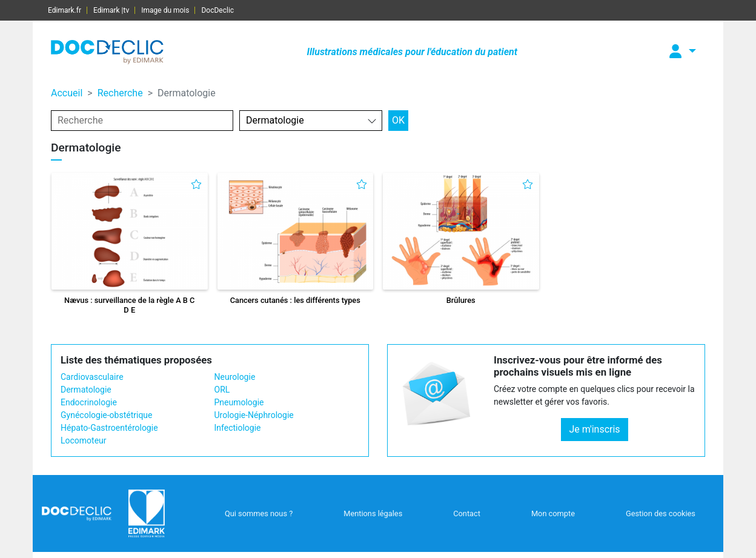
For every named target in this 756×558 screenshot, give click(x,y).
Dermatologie (86, 390)
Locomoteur (84, 440)
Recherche (120, 93)
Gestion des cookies (661, 513)
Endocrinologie (89, 402)
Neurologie (235, 377)
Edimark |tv (111, 10)
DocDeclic (217, 10)
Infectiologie (238, 428)
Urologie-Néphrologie (254, 415)
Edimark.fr (65, 10)
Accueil (67, 93)
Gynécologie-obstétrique (106, 415)
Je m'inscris (594, 429)
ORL (222, 390)
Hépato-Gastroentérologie (109, 428)
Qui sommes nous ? (259, 513)
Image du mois (165, 10)
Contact (467, 513)
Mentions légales (373, 513)
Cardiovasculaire (92, 377)
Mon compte (553, 513)
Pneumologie (239, 402)
